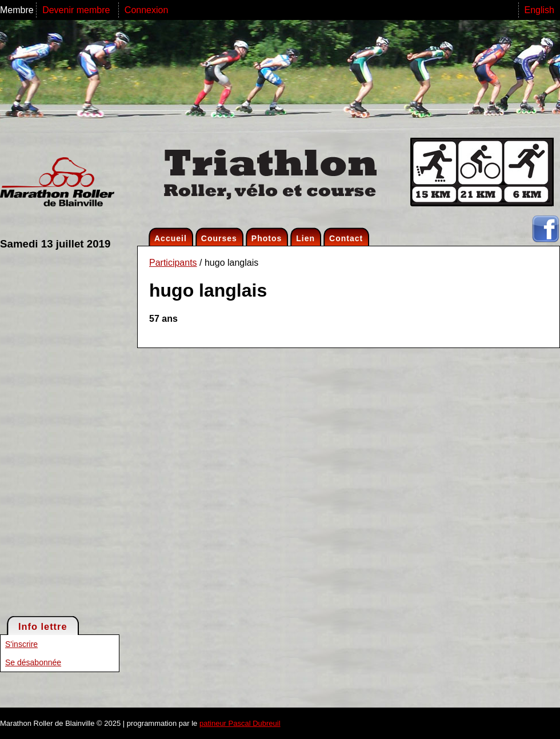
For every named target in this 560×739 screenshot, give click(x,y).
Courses (219, 238)
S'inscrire (21, 644)
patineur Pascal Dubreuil (240, 723)
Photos (267, 238)
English (539, 10)
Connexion (147, 10)
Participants (173, 263)
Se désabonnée (33, 662)
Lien (305, 238)
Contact (346, 238)
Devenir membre (77, 10)
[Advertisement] (46, 432)
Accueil (171, 238)
